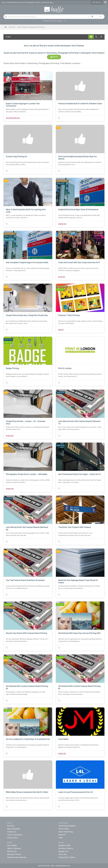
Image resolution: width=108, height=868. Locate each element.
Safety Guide (64, 829)
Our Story (11, 826)
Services (12, 27)
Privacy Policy (13, 838)
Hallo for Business (14, 848)
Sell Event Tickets (14, 854)
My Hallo (97, 2)
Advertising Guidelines (67, 826)
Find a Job (63, 854)
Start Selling (12, 845)
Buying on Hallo (64, 845)
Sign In (54, 57)
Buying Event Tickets (67, 857)
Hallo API (62, 835)
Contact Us (12, 832)
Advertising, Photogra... (54, 21)
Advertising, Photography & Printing (31, 27)
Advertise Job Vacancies (17, 857)
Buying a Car (63, 851)
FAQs (61, 838)
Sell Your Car (12, 851)
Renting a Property (66, 848)
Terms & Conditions (15, 835)
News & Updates (14, 829)
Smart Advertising (66, 832)
